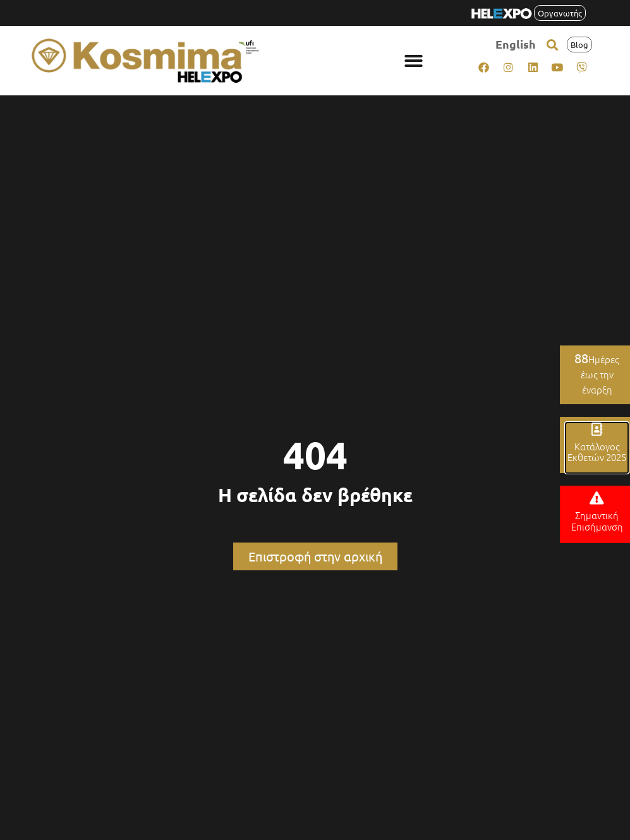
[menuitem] (516, 45)
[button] (414, 61)
